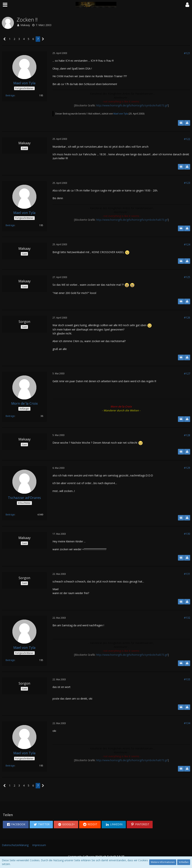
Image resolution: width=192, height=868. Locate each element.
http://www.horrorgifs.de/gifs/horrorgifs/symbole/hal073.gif (132, 105)
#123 (187, 183)
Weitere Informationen (163, 862)
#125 (187, 277)
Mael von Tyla (121, 114)
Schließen (184, 862)
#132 (187, 618)
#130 (187, 534)
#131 (187, 574)
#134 (187, 723)
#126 (187, 317)
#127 (187, 373)
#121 (187, 53)
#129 (187, 468)
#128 (187, 435)
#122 (187, 139)
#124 (187, 244)
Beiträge (10, 95)
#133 (187, 679)
